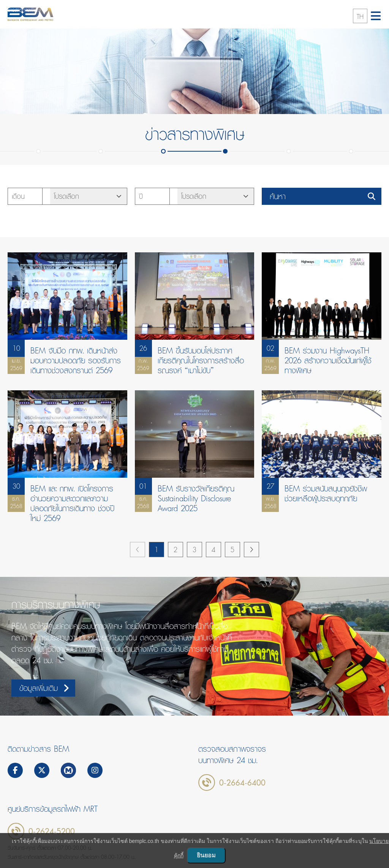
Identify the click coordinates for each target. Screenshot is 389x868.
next (251, 550)
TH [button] (360, 17)
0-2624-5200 (52, 831)
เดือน (18, 196)
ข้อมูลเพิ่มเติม (44, 688)
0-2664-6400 (242, 782)
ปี (141, 196)
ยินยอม (206, 855)
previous (138, 550)
